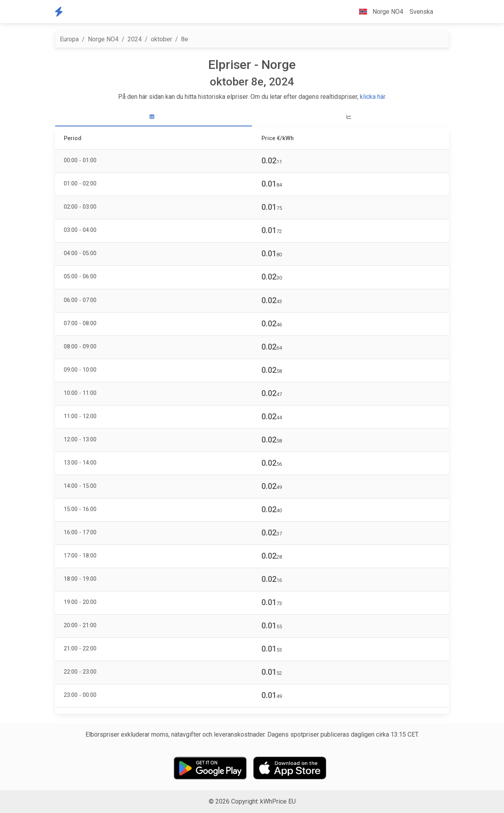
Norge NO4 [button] (378, 12)
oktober (161, 39)
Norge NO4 (103, 39)
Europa (69, 39)
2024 (135, 39)
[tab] (154, 117)
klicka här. (373, 97)
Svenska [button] (421, 12)
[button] (443, 12)
